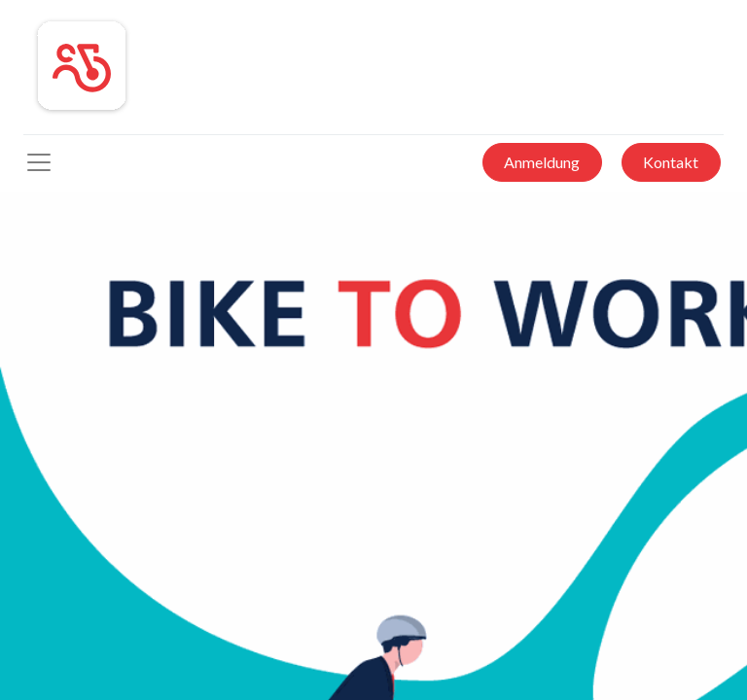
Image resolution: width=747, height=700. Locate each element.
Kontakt (671, 162)
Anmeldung (542, 162)
